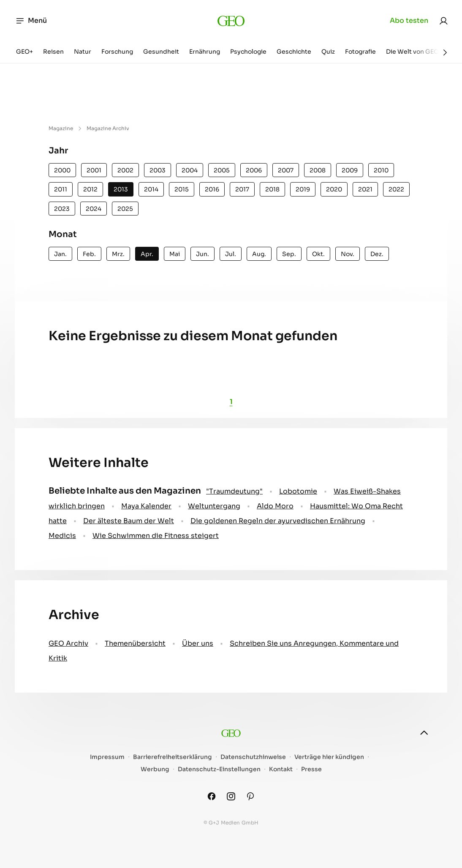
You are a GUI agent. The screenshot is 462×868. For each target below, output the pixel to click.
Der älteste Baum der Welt (129, 521)
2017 (242, 189)
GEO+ (24, 52)
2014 (151, 189)
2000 (62, 170)
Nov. (348, 254)
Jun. (202, 254)
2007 (286, 170)
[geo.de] (231, 21)
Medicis (62, 536)
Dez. (377, 254)
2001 (94, 170)
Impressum (107, 757)
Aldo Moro (275, 506)
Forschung (117, 52)
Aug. (259, 254)
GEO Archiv (68, 643)
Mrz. (118, 254)
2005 (222, 170)
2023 (62, 209)
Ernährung (205, 52)
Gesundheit (161, 52)
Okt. (318, 254)
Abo (409, 21)
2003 (158, 170)
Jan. (60, 254)
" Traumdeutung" (234, 491)
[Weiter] (445, 52)
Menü (31, 21)
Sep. (289, 254)
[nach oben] (424, 733)
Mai (175, 254)
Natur (83, 52)
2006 (254, 170)
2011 (61, 189)
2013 (121, 189)
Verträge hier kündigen (329, 757)
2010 (381, 170)
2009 (350, 170)
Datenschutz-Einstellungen (219, 769)
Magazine (61, 128)
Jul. (231, 254)
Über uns (198, 643)
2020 (334, 189)
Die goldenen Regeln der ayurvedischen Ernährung (278, 521)
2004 (190, 170)
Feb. (89, 254)
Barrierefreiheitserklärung (173, 757)
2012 (90, 189)
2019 (303, 189)
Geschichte (294, 52)
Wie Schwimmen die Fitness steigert (156, 536)
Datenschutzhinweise (253, 757)
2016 (212, 189)
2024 (94, 209)
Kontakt (281, 769)
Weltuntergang (214, 506)
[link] (443, 21)
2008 (318, 170)
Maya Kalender (146, 506)
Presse (311, 769)
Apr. (147, 254)
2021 (365, 189)
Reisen (53, 52)
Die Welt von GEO (412, 52)
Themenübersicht (135, 643)
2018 (272, 189)
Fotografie (360, 52)
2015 (182, 189)
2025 (125, 209)
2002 (125, 170)
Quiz (328, 52)
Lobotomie (298, 491)
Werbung (155, 769)
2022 (396, 189)
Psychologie (248, 52)
